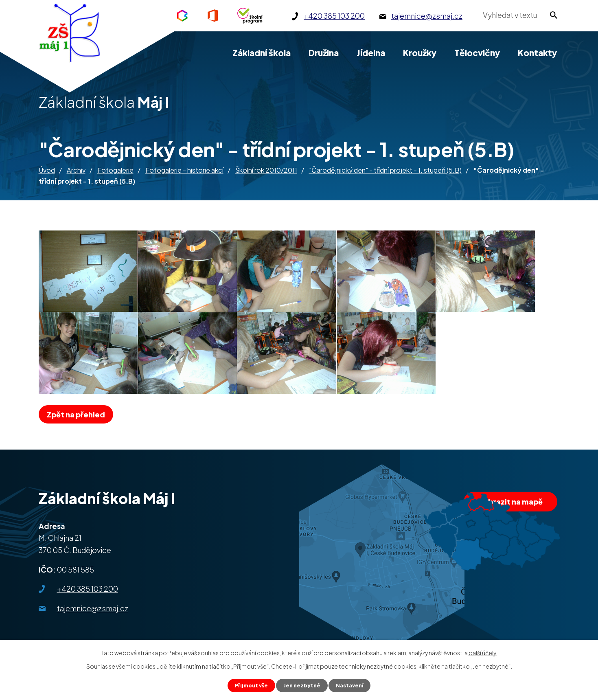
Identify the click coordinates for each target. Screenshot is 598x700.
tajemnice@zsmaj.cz (93, 608)
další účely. (483, 652)
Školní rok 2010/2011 (266, 170)
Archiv (76, 170)
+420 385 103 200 (88, 589)
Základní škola (262, 53)
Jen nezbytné (302, 685)
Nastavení (353, 685)
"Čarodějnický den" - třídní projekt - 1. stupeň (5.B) (385, 170)
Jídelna (371, 53)
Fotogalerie (115, 170)
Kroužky (420, 53)
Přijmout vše (249, 685)
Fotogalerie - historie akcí (184, 170)
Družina (324, 53)
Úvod (47, 170)
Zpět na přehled (79, 414)
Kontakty (537, 53)
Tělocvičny (477, 53)
